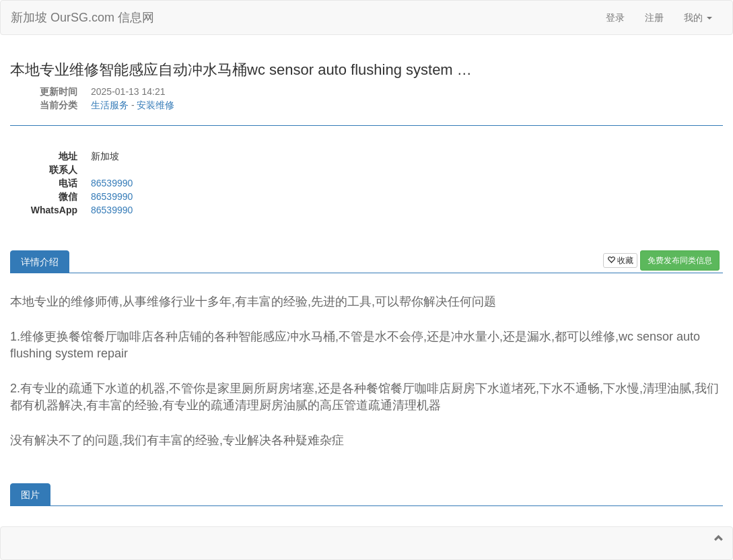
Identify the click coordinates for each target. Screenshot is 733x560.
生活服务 (110, 105)
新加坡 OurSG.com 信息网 (82, 17)
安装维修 (155, 105)
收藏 (620, 260)
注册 (654, 17)
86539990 (112, 183)
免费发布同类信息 (680, 260)
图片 (30, 495)
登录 (615, 17)
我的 (698, 17)
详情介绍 (40, 262)
